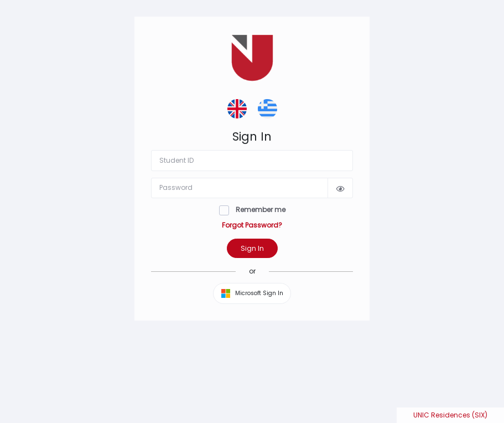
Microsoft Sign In (252, 293)
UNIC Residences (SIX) (450, 415)
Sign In (252, 248)
